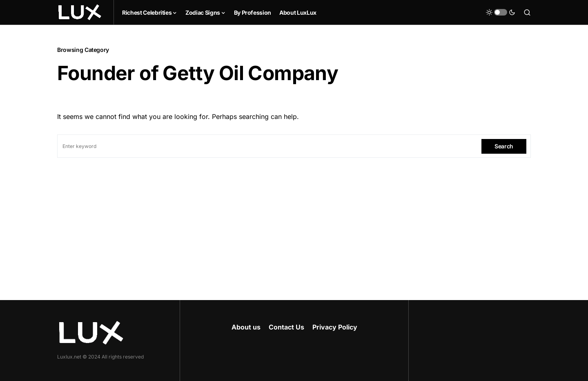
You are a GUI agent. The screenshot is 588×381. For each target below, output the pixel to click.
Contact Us (286, 327)
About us (246, 327)
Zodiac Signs (203, 12)
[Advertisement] (294, 219)
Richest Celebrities (147, 12)
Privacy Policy (335, 327)
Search (504, 146)
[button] (501, 12)
